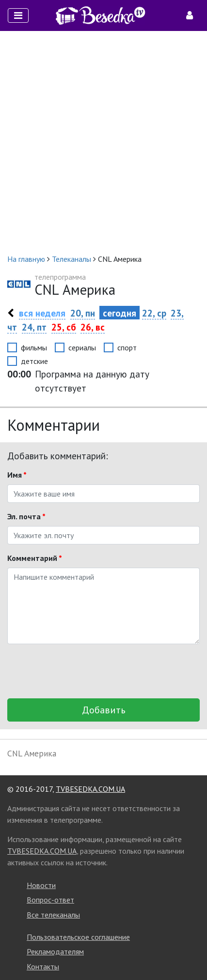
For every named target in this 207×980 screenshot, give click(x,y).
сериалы (82, 347)
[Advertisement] (103, 142)
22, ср (154, 313)
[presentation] (81, 671)
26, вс (93, 327)
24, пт (34, 327)
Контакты (43, 966)
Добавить (104, 710)
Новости (41, 885)
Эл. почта (26, 516)
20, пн (83, 313)
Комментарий (35, 558)
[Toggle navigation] (18, 15)
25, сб (64, 327)
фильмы (34, 347)
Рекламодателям (55, 951)
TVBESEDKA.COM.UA (90, 789)
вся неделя (42, 313)
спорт (127, 347)
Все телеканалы (53, 915)
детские (34, 361)
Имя (17, 475)
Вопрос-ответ (50, 900)
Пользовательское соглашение (78, 937)
